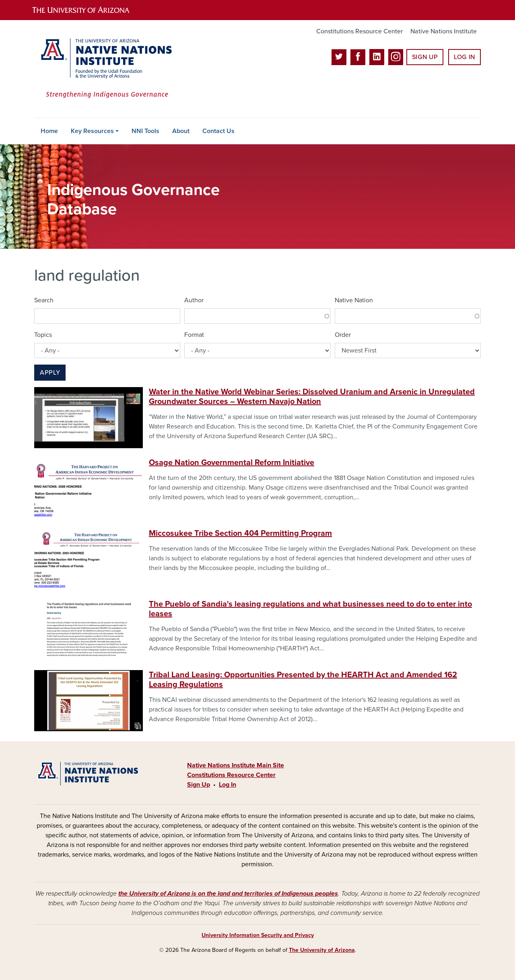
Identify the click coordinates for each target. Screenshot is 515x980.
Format (194, 335)
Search (44, 300)
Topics (43, 335)
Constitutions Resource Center (359, 31)
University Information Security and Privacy (258, 935)
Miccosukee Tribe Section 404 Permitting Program (240, 533)
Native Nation (354, 300)
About (181, 131)
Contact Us (218, 131)
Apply (50, 373)
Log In (465, 57)
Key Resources (92, 131)
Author (194, 300)
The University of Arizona (322, 950)
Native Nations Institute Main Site (236, 765)
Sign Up (425, 57)
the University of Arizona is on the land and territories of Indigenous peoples (228, 894)
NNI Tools (145, 131)
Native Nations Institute (444, 31)
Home (49, 131)
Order (343, 335)
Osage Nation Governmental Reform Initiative (232, 463)
